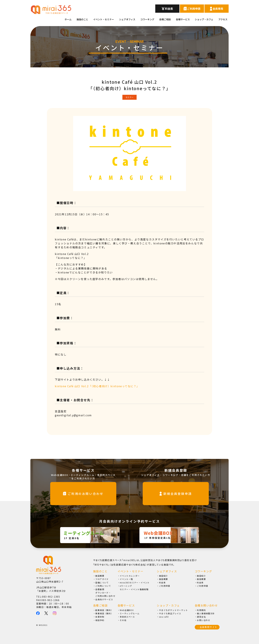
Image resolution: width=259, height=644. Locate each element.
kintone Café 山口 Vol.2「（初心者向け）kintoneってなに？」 (97, 386)
